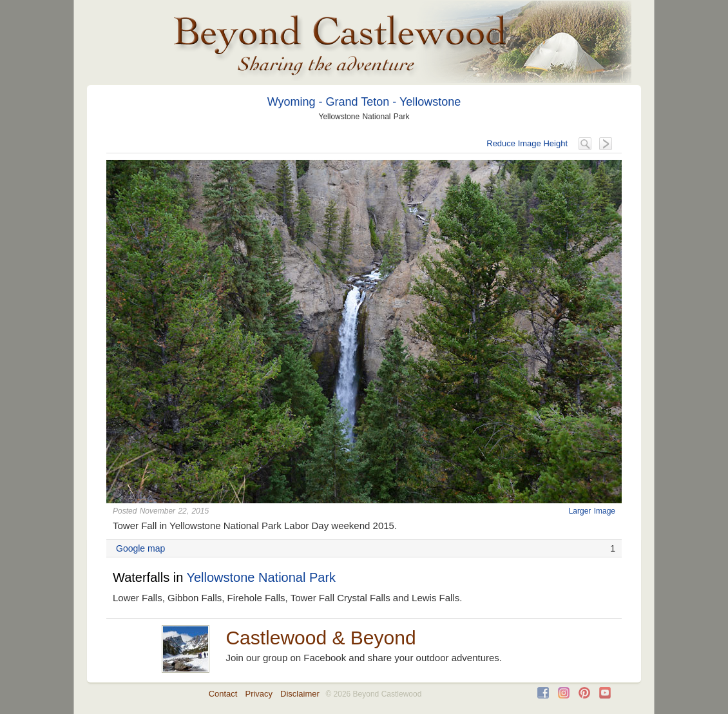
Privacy (259, 694)
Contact (223, 694)
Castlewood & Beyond (321, 638)
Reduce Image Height (527, 143)
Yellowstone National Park (261, 577)
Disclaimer (300, 694)
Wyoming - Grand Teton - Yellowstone (364, 102)
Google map (140, 548)
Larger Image (592, 511)
